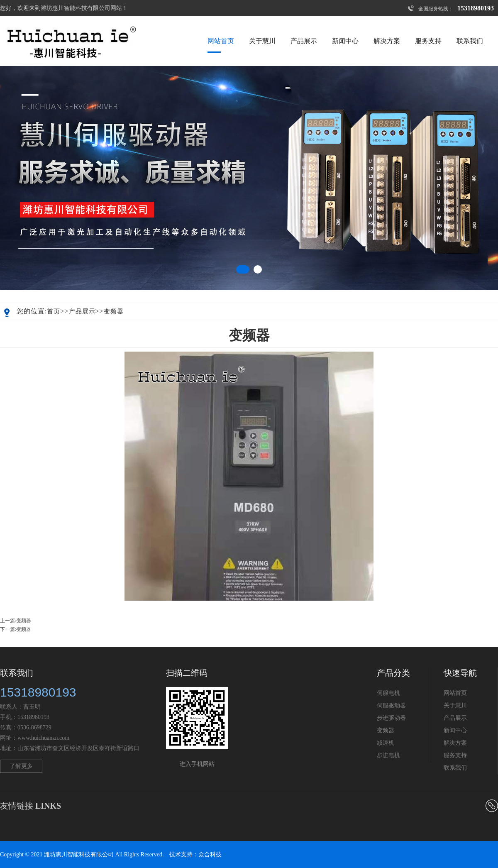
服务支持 (428, 41)
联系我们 (470, 41)
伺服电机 (388, 693)
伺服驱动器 (391, 705)
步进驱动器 (391, 718)
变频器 (114, 311)
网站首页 (221, 41)
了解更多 (21, 766)
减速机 (386, 743)
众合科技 (210, 855)
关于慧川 (262, 41)
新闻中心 (345, 41)
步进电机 (388, 755)
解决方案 (387, 41)
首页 (54, 311)
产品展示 (304, 41)
